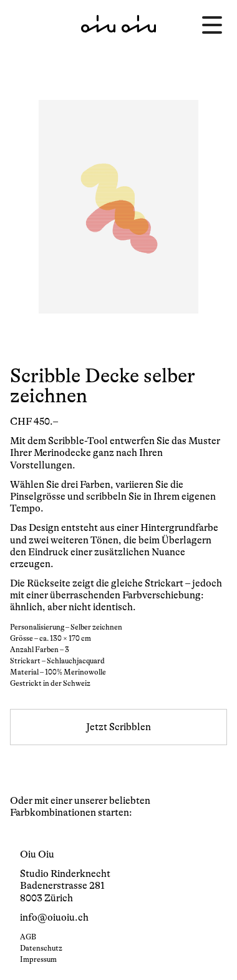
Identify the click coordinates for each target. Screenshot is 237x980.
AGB (28, 937)
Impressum (38, 959)
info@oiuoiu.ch (54, 918)
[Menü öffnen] (212, 25)
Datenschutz (41, 948)
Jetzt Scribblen (119, 727)
